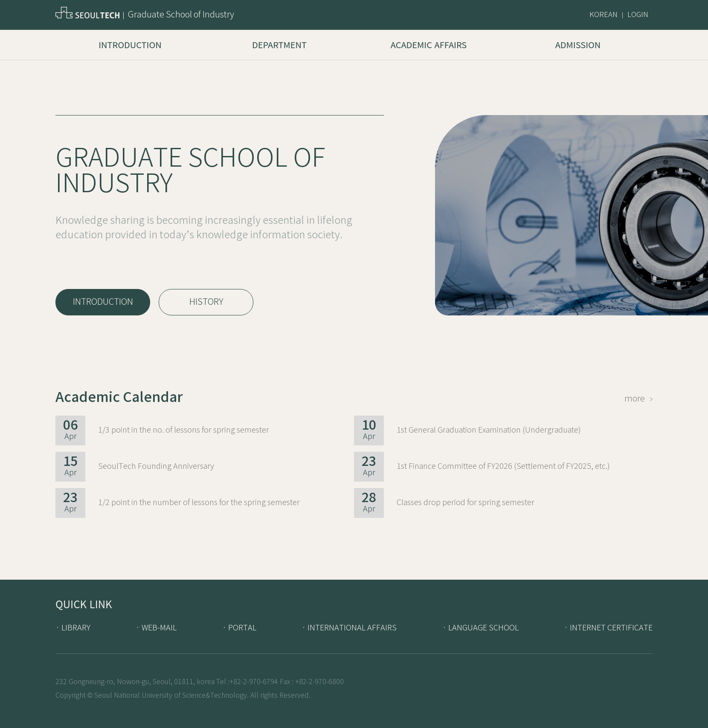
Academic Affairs (429, 45)
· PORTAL (239, 628)
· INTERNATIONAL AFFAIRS (349, 628)
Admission (578, 45)
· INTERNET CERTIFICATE (608, 628)
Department (279, 45)
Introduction (130, 45)
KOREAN (604, 15)
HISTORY (206, 302)
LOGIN (638, 15)
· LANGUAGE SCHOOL (480, 628)
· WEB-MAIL (156, 628)
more (638, 399)
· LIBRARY (73, 628)
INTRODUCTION (103, 302)
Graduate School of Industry (181, 15)
